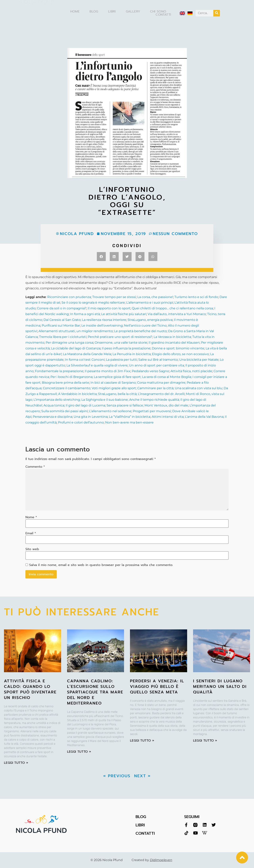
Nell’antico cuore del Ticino (145, 325)
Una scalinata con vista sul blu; (199, 388)
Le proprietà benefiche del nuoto (140, 331)
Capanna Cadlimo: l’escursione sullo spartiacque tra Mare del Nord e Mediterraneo (95, 692)
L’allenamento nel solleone (110, 411)
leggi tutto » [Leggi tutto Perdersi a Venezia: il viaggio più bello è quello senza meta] (142, 741)
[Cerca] (217, 13)
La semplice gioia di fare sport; (118, 377)
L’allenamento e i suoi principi (150, 303)
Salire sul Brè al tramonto (158, 360)
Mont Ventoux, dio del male (166, 405)
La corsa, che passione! (155, 297)
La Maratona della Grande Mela (87, 354)
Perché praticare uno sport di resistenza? (120, 337)
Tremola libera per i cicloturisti (63, 337)
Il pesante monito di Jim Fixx (108, 371)
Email (31, 533)
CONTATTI (145, 833)
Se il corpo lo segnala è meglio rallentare (93, 303)
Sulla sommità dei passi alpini (64, 411)
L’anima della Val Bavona (204, 417)
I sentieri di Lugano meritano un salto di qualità (220, 686)
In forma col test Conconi (85, 360)
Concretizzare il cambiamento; (66, 388)
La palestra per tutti (121, 360)
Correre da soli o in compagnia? (62, 308)
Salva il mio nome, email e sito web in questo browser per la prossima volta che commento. (101, 565)
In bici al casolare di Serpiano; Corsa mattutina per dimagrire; (138, 383)
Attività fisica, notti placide (191, 371)
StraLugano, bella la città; (118, 394)
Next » (142, 776)
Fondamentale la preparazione (59, 371)
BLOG (141, 817)
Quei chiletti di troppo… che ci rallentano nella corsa (172, 308)
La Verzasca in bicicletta (172, 337)
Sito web (32, 549)
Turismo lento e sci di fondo (196, 297)
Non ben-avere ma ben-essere (129, 422)
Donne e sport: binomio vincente (178, 348)
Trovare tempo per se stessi (114, 297)
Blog (94, 11)
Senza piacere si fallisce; (125, 405)
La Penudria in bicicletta (132, 354)
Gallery (133, 11)
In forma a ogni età (85, 314)
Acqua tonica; (54, 405)
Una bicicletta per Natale (199, 360)
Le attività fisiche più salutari (124, 314)
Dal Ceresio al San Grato (62, 320)
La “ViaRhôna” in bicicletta (130, 417)
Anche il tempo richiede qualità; (154, 400)
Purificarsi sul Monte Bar (61, 325)
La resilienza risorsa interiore (104, 320)
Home (75, 11)
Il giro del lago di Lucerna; (85, 405)
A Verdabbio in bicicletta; (78, 394)
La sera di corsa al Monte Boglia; (167, 377)
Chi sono (158, 11)
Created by (152, 860)
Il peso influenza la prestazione (126, 348)
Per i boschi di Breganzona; (72, 377)
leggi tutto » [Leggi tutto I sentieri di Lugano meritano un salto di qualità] (205, 741)
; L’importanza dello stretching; (56, 400)
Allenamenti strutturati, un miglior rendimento (76, 331)
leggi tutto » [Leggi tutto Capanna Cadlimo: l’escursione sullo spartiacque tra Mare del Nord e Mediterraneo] (79, 752)
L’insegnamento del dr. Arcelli (161, 394)
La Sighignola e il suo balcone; (104, 400)
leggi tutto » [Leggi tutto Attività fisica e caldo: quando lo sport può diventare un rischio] (16, 763)
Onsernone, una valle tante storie (121, 343)
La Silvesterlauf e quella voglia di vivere (97, 365)
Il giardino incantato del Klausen (174, 343)
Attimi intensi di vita (168, 417)
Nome (31, 517)
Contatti (163, 15)
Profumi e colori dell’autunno (81, 422)
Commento (35, 467)
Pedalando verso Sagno (150, 371)
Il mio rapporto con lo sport (109, 308)
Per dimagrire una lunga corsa (69, 343)
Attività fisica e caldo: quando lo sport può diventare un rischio (30, 689)
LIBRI (140, 825)
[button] (101, 257)
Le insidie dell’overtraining (102, 325)
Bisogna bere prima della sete (65, 383)
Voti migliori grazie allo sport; (114, 388)
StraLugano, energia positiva (150, 320)
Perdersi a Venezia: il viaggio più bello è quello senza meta (157, 686)
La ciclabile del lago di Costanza (76, 348)
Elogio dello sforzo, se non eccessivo (180, 354)
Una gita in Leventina (91, 417)
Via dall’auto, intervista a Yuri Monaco (177, 314)
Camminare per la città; (155, 388)
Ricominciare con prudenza (69, 297)
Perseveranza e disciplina (52, 417)
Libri (112, 11)
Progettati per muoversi (152, 411)
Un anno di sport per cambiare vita (156, 365)
